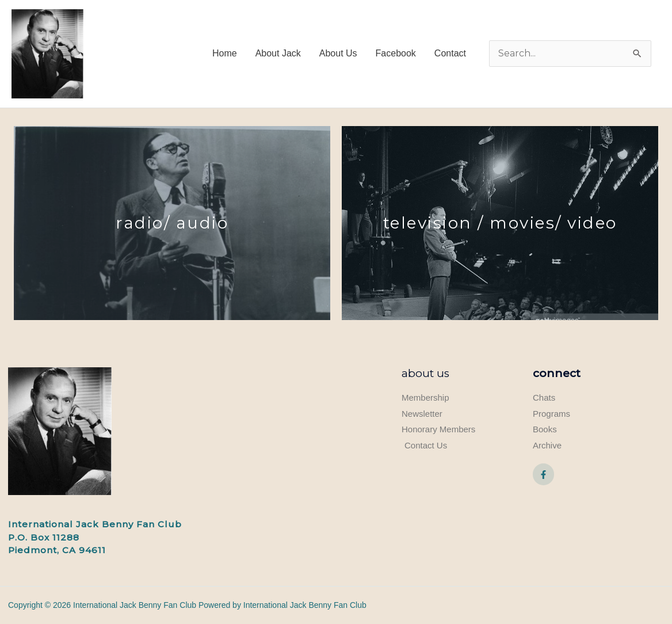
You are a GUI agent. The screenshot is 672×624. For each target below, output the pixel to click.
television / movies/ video (500, 223)
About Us (425, 373)
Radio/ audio (172, 223)
